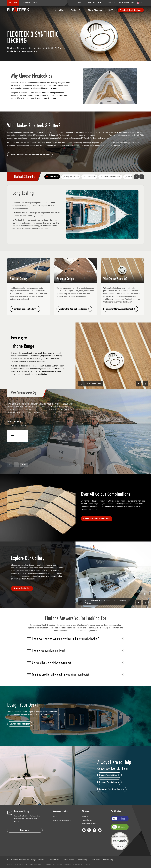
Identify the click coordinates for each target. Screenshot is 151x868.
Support (91, 3)
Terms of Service (61, 864)
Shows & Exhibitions (89, 824)
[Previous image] (139, 384)
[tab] (52, 177)
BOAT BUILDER (25, 3)
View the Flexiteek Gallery (25, 309)
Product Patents (69, 860)
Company (79, 3)
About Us (60, 10)
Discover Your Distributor (112, 789)
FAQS (111, 10)
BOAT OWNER (13, 3)
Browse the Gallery (22, 588)
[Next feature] (142, 177)
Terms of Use (95, 860)
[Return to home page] (18, 10)
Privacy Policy (82, 860)
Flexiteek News (87, 820)
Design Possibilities (110, 775)
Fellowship (86, 864)
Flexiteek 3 (77, 10)
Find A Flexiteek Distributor (62, 820)
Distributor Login (126, 3)
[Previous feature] (136, 177)
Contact (112, 3)
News (101, 3)
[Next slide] (16, 465)
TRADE (35, 3)
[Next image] (146, 384)
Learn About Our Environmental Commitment (30, 155)
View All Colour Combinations (97, 519)
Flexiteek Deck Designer (131, 10)
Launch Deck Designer (20, 724)
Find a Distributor (96, 10)
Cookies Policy (108, 860)
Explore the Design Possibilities (74, 309)
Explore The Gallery (109, 782)
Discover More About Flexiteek (121, 309)
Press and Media (54, 860)
